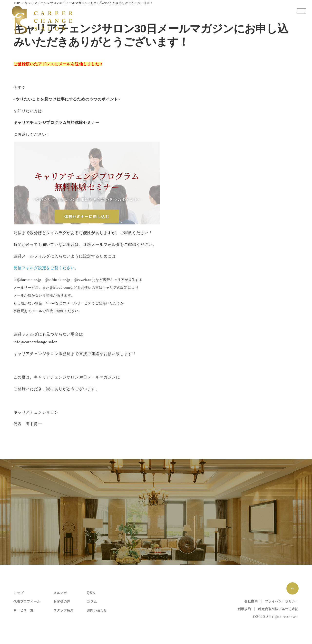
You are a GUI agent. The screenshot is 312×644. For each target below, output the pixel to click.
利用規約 (244, 609)
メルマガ (60, 593)
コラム (92, 602)
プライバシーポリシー (282, 601)
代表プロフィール (27, 602)
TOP (17, 3)
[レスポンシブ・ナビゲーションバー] (301, 11)
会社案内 (251, 601)
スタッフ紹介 (63, 610)
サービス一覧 (24, 610)
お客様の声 (62, 602)
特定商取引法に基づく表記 (278, 609)
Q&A (91, 593)
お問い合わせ (97, 610)
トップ (18, 593)
